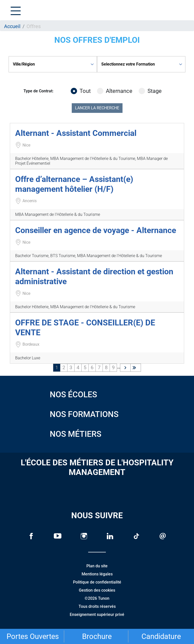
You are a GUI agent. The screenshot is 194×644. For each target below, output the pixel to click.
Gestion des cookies (97, 590)
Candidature (161, 636)
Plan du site (97, 566)
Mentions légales (97, 574)
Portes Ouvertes (33, 636)
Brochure (97, 636)
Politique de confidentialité (97, 582)
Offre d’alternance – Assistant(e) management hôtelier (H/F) (74, 184)
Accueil (12, 26)
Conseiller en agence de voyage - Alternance (96, 230)
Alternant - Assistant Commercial (76, 133)
